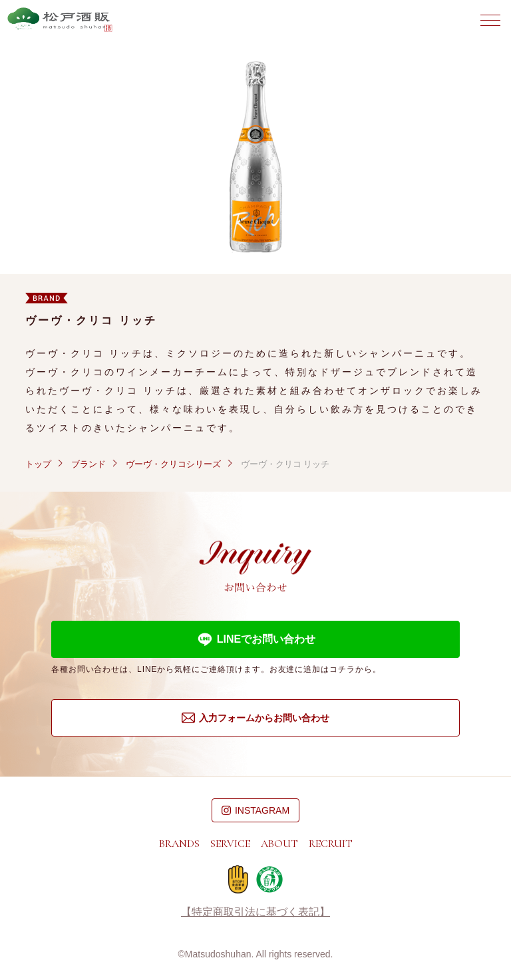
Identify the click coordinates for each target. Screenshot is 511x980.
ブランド (88, 464)
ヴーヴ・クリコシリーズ (173, 464)
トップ (38, 464)
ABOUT (279, 844)
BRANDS (179, 844)
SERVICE (230, 844)
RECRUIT (331, 844)
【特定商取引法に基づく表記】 (255, 912)
